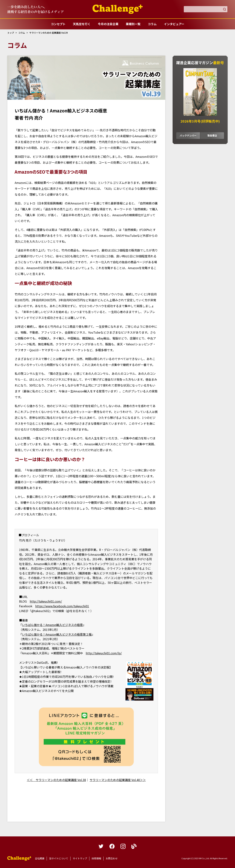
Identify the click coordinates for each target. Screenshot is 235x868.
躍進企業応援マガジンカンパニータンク (19, 858)
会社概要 (40, 858)
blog (134, 846)
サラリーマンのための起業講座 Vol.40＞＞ (118, 780)
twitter (101, 846)
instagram (123, 846)
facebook (112, 846)
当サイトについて (59, 858)
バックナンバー (188, 135)
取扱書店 (212, 135)
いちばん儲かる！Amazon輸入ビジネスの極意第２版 (57, 634)
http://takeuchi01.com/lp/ (104, 653)
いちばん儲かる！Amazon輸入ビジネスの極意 (52, 625)
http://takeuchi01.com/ (46, 601)
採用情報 (96, 858)
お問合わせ (112, 858)
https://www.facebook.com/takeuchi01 (62, 606)
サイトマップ (80, 858)
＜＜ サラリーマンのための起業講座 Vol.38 (56, 780)
